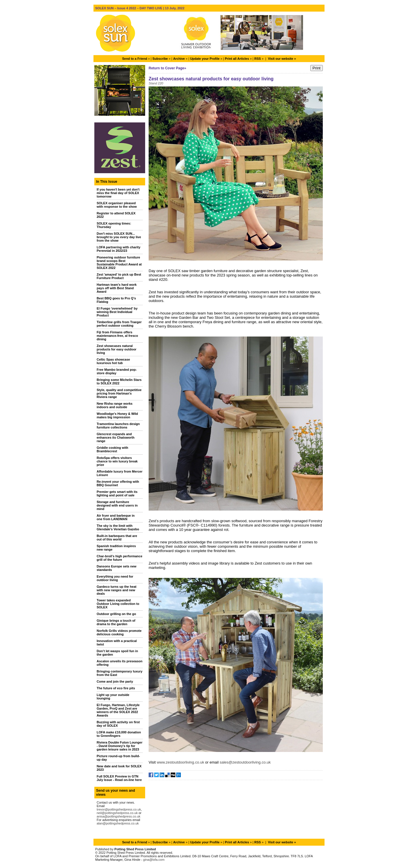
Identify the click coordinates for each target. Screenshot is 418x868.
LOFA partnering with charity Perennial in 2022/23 (119, 249)
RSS (258, 59)
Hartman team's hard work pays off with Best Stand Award (117, 288)
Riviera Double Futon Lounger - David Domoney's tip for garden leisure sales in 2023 (120, 746)
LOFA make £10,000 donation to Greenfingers (119, 734)
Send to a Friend (135, 59)
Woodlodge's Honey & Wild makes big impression (117, 415)
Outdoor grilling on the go (116, 614)
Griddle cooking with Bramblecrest (112, 449)
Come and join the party (115, 681)
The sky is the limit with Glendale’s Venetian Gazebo (118, 527)
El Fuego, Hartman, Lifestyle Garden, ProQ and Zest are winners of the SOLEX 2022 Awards (118, 710)
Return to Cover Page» (167, 68)
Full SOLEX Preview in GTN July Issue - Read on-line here (119, 778)
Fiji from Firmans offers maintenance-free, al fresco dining (117, 336)
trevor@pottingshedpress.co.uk (119, 809)
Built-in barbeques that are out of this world (117, 538)
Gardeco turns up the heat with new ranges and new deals (117, 590)
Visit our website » (282, 59)
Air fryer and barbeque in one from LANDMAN (116, 517)
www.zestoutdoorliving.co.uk (180, 762)
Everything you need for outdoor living (115, 578)
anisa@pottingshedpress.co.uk (119, 816)
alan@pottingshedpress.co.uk (118, 823)
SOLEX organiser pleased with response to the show (117, 205)
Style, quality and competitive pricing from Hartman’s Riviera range (119, 393)
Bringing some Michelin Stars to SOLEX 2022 (119, 381)
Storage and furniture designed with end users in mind (117, 505)
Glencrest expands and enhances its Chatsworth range (116, 437)
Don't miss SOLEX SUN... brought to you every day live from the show (119, 237)
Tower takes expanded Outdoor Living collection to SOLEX (118, 604)
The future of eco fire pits (116, 688)
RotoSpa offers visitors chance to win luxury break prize (117, 461)
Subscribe (160, 59)
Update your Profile (205, 59)
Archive (179, 59)
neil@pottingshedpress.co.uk (117, 813)
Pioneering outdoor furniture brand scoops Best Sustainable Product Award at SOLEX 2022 (119, 263)
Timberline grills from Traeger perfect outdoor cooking (119, 324)
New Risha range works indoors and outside (115, 405)
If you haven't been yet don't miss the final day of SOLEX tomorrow (118, 193)
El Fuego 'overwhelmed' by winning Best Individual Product (117, 312)
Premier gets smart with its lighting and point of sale (117, 493)
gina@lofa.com (154, 860)
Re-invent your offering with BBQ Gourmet (118, 483)
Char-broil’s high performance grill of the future (119, 558)
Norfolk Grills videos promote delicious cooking (119, 632)
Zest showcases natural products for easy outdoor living (117, 349)
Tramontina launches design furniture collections (118, 426)
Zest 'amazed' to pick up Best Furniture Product (119, 276)
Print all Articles (237, 59)
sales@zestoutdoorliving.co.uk (245, 762)
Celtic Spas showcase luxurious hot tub (113, 361)
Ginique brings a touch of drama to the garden (116, 622)
